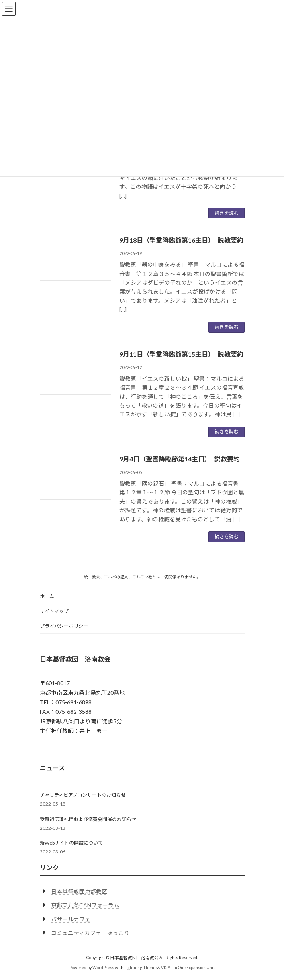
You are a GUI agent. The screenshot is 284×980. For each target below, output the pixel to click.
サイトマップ (54, 611)
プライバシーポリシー (64, 626)
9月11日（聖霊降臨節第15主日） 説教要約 (181, 354)
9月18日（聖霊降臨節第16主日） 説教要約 (181, 240)
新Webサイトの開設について (71, 843)
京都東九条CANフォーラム (85, 905)
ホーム (47, 596)
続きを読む (227, 213)
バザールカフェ (71, 919)
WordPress (103, 968)
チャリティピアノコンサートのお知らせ (83, 795)
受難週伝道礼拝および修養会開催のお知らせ (88, 819)
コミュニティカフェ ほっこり (90, 933)
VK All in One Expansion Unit (188, 968)
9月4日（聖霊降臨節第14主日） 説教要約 (180, 459)
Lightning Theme (140, 968)
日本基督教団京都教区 (79, 891)
